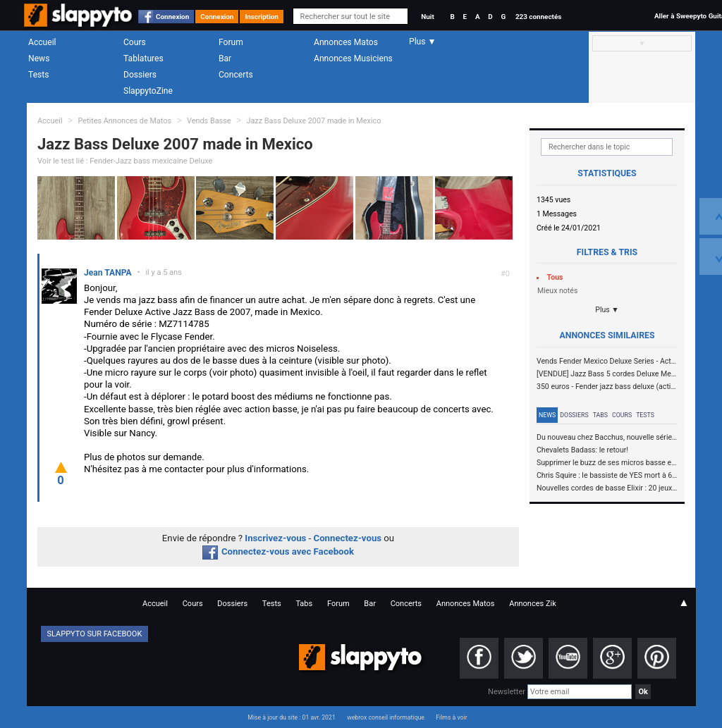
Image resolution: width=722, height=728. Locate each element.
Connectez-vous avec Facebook (278, 551)
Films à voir (451, 717)
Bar (225, 58)
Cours (135, 42)
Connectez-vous (348, 538)
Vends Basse (209, 121)
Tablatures (143, 58)
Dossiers (140, 75)
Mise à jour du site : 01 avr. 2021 (291, 717)
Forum (231, 42)
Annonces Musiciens (353, 58)
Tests (38, 75)
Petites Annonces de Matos (124, 121)
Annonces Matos (346, 42)
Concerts (236, 75)
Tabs (600, 415)
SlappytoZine (148, 91)
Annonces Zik (533, 604)
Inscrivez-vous (275, 538)
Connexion (172, 17)
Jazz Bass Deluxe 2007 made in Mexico (313, 121)
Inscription (262, 17)
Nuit (427, 17)
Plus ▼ (607, 310)
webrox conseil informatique (386, 717)
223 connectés (538, 17)
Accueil (42, 42)
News (39, 58)
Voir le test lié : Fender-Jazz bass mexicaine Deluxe (125, 161)
